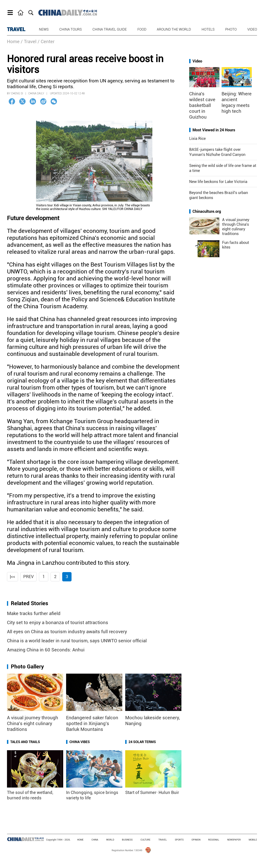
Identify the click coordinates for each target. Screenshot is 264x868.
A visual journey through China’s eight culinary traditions (33, 724)
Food (142, 29)
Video (252, 29)
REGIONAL (214, 840)
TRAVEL (16, 29)
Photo (231, 29)
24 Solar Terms (142, 742)
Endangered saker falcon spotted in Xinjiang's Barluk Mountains (92, 724)
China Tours (71, 29)
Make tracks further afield (34, 613)
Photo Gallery (27, 667)
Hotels (208, 29)
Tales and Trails (25, 742)
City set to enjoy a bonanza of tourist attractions (58, 623)
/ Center (46, 42)
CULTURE (145, 840)
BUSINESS (127, 840)
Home (13, 42)
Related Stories (29, 603)
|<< (13, 577)
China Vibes (80, 742)
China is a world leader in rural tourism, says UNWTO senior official (77, 641)
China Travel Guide (110, 29)
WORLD (110, 840)
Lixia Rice (197, 138)
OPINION (196, 840)
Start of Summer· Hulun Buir (152, 792)
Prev (28, 577)
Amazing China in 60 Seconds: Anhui (46, 650)
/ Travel (29, 42)
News (44, 29)
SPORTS (179, 840)
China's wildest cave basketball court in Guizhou (202, 105)
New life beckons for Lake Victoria (218, 182)
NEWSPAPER (234, 840)
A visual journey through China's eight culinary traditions (236, 227)
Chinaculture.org (207, 211)
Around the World (174, 29)
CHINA (95, 840)
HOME (80, 840)
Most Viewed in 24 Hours (214, 130)
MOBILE (253, 840)
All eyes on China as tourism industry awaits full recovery (67, 632)
